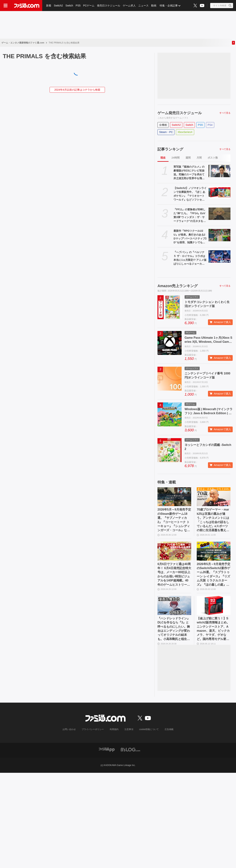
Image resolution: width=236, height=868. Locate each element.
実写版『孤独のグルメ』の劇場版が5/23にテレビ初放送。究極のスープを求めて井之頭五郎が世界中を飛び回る (189, 173)
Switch (69, 6)
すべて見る (225, 113)
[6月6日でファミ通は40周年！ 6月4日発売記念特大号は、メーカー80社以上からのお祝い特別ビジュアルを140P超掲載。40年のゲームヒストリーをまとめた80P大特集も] (174, 551)
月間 (199, 158)
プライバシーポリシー (93, 729)
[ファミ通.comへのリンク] (27, 6)
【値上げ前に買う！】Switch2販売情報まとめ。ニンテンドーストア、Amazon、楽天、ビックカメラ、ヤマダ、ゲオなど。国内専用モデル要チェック (213, 629)
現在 (163, 158)
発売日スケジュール (109, 6)
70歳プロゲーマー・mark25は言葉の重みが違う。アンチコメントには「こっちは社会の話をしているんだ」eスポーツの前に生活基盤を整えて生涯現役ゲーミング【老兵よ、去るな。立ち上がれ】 (213, 520)
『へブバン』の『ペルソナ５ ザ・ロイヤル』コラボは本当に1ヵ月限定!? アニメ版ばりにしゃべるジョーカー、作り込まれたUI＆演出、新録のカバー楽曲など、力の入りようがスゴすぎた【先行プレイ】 (190, 258)
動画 (154, 6)
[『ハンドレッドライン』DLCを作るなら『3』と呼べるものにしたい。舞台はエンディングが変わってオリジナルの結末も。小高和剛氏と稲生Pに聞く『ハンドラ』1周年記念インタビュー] (174, 605)
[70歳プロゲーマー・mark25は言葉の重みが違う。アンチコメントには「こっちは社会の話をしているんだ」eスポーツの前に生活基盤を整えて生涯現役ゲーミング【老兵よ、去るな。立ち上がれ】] (214, 497)
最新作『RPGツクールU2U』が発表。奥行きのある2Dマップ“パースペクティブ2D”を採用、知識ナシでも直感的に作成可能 (190, 237)
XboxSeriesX (185, 132)
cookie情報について (149, 729)
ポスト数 (213, 158)
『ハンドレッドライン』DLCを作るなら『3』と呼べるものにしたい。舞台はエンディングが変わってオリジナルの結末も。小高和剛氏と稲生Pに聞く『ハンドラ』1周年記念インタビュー (174, 629)
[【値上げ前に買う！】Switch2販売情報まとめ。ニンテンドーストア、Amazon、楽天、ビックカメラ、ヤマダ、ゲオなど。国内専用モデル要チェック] (214, 605)
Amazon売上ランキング (178, 286)
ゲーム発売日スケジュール (180, 113)
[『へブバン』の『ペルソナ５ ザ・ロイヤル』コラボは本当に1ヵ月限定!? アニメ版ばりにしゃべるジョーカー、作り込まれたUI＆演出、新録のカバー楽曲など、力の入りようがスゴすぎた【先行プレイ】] (219, 256)
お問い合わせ (69, 729)
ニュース (143, 6)
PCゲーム (89, 6)
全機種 (163, 125)
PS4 (210, 125)
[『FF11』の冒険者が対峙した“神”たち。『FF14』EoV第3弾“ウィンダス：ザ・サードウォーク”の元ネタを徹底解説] (219, 214)
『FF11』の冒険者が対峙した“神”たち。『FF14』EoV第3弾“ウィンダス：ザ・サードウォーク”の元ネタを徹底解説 (190, 215)
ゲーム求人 (129, 6)
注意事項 (129, 729)
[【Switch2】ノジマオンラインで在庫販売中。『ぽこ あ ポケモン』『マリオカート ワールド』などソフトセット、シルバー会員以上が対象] (219, 192)
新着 (49, 6)
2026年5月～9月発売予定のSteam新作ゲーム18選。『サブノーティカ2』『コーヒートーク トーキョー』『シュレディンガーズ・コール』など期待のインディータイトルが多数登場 (174, 520)
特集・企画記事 (169, 6)
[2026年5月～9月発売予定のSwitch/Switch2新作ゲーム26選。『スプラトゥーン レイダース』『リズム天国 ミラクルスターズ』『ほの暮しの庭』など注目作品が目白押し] (214, 551)
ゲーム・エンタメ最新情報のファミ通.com (23, 43)
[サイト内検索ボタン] (222, 6)
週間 (188, 158)
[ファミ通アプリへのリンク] (107, 749)
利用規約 (114, 729)
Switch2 (58, 6)
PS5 (78, 6)
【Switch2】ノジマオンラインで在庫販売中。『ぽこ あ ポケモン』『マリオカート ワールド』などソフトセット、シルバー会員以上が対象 (190, 194)
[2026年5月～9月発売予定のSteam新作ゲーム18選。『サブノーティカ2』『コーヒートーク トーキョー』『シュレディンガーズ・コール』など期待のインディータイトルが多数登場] (174, 497)
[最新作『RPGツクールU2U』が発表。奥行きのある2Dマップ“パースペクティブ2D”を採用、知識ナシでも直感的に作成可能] (219, 235)
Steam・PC (166, 132)
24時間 (176, 158)
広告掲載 (169, 729)
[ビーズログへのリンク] (130, 749)
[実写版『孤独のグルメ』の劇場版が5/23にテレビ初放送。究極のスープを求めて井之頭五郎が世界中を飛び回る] (219, 171)
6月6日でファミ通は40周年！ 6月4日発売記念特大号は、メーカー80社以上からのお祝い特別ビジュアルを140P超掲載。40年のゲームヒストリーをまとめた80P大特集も (174, 575)
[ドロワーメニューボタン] (6, 6)
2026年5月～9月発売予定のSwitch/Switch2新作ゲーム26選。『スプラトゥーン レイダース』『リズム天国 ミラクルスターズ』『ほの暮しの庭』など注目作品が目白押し (213, 575)
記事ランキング (170, 149)
